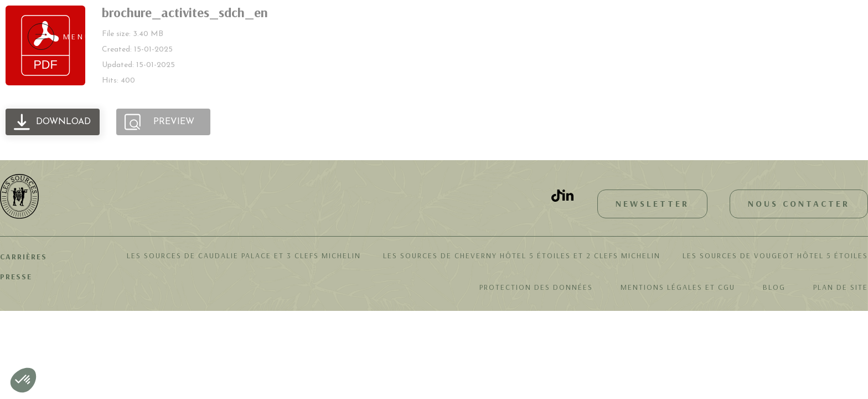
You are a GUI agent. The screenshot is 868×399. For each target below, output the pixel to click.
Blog (774, 287)
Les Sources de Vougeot (775, 255)
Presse (16, 277)
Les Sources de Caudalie (244, 255)
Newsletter (652, 203)
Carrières (24, 257)
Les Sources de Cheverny (522, 255)
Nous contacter (799, 203)
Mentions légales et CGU (678, 287)
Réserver (794, 36)
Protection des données (536, 287)
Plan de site (841, 287)
